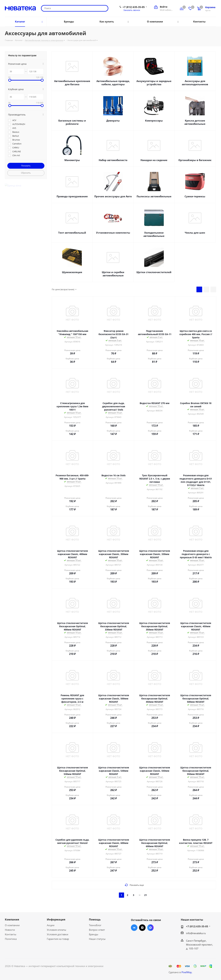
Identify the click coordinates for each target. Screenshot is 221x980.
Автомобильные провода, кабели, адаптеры (113, 83)
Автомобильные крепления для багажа (72, 83)
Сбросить (26, 173)
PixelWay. (187, 972)
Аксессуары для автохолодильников (195, 83)
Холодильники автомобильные (154, 234)
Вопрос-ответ (97, 930)
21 (146, 895)
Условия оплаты (57, 930)
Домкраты (113, 121)
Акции (51, 925)
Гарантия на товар (58, 939)
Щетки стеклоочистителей (154, 272)
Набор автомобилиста (113, 160)
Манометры (72, 160)
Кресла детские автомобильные (195, 122)
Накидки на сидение (154, 160)
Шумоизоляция (72, 272)
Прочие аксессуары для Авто (113, 196)
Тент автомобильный (72, 233)
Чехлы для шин (195, 233)
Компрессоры (154, 121)
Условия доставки (58, 934)
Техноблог (95, 925)
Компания (12, 919)
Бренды (94, 934)
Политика (11, 939)
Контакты (11, 934)
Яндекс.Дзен (142, 928)
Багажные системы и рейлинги (72, 122)
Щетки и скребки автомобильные (113, 274)
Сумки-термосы (195, 196)
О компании (12, 925)
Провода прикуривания (72, 196)
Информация (56, 919)
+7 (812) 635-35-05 (134, 7)
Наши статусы (97, 939)
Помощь (95, 919)
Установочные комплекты (113, 233)
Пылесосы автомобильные (154, 196)
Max (150, 928)
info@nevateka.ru (196, 933)
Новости (10, 930)
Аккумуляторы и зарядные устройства (154, 83)
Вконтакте (134, 928)
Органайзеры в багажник (195, 160)
